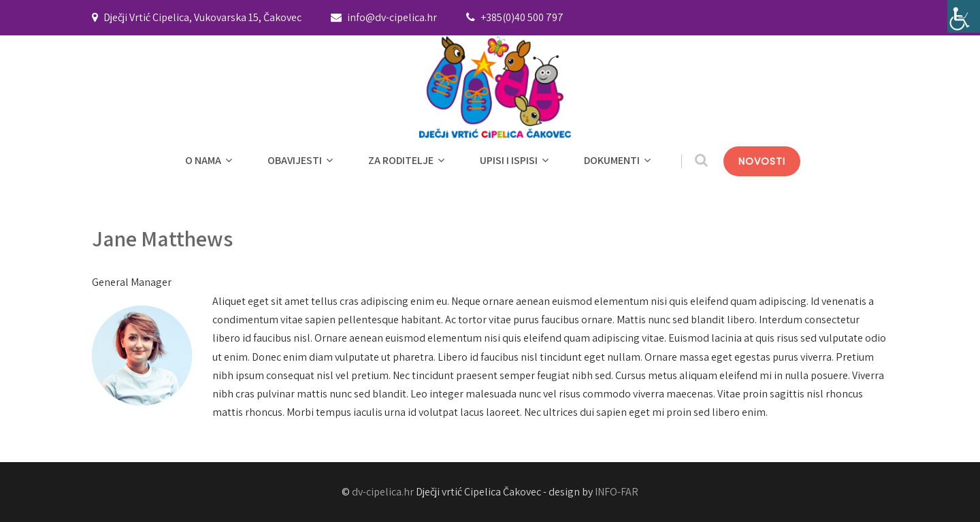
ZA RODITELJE (408, 160)
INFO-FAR (617, 492)
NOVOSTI (762, 161)
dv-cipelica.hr (383, 492)
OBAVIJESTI (302, 160)
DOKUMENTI (619, 160)
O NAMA (210, 160)
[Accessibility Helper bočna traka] (964, 16)
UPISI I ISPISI (516, 160)
